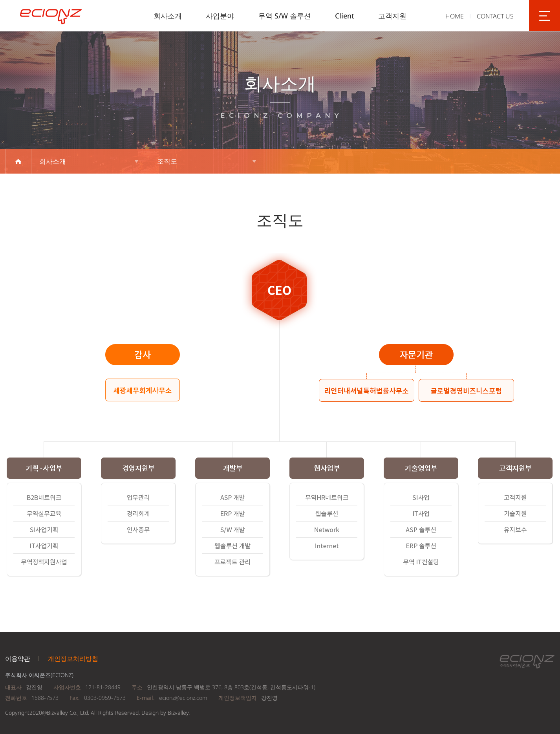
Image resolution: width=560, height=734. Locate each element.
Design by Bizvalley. (166, 713)
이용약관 (18, 659)
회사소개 (168, 16)
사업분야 (220, 16)
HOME (455, 16)
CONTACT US (495, 16)
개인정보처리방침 (73, 659)
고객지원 (392, 16)
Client (345, 16)
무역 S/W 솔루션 (285, 16)
